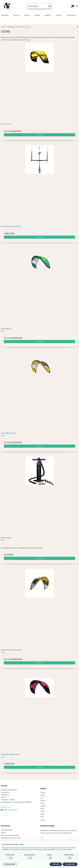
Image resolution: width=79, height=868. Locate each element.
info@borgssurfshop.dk (10, 810)
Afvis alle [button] (56, 864)
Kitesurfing (5, 15)
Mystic (42, 817)
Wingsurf (48, 15)
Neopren (27, 15)
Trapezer (16, 15)
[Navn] (59, 838)
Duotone (43, 801)
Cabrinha (43, 793)
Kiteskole (59, 15)
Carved (43, 795)
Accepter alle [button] (70, 864)
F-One (42, 803)
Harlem (43, 809)
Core (42, 798)
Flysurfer (43, 806)
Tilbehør (37, 15)
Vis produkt (40, 135)
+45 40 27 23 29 (6, 807)
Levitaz (43, 811)
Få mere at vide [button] (10, 864)
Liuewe (43, 814)
